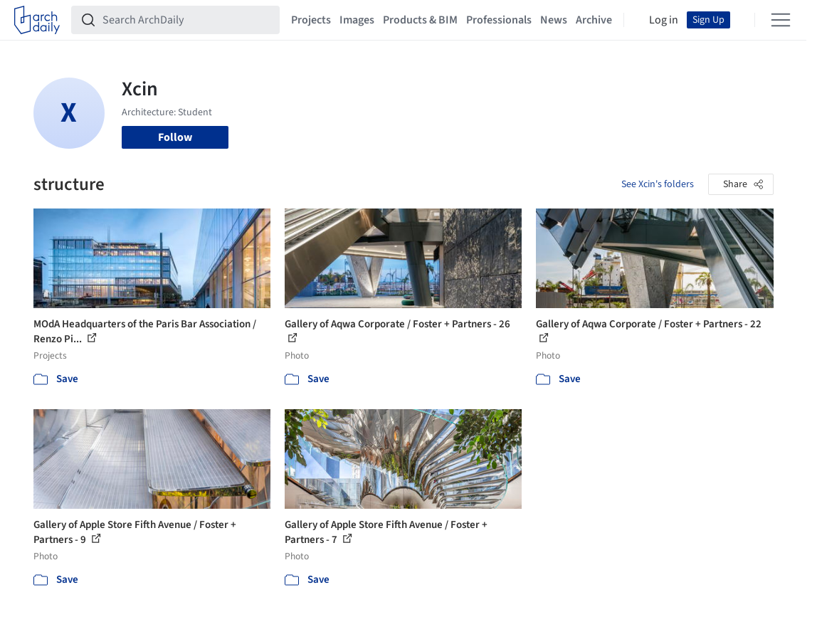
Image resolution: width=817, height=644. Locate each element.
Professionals (499, 20)
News (554, 20)
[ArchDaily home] (37, 20)
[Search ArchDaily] (187, 20)
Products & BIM (420, 20)
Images (357, 20)
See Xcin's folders (658, 184)
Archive (594, 20)
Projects (311, 20)
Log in (664, 20)
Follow (175, 137)
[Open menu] (781, 20)
